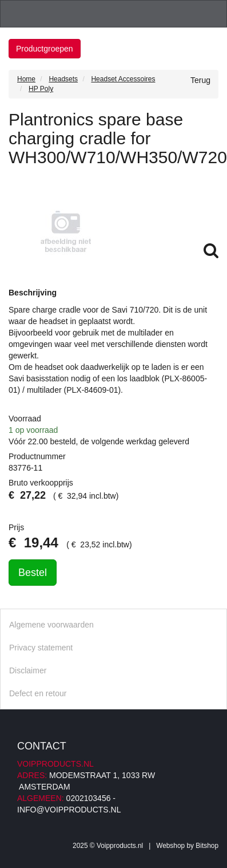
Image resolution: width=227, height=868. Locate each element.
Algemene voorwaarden (51, 625)
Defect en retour (38, 693)
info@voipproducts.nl (69, 810)
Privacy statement (41, 648)
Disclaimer (28, 670)
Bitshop (207, 846)
